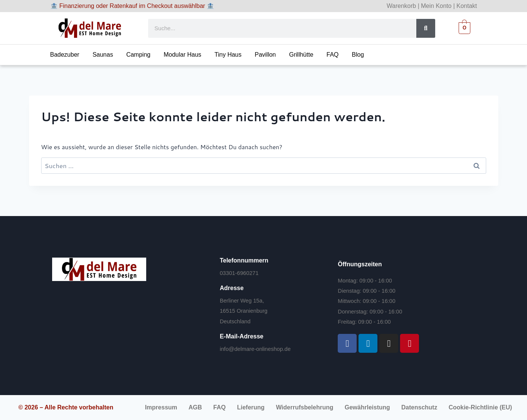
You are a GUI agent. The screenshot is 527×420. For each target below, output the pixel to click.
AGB (195, 407)
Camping (138, 55)
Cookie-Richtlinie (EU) (480, 407)
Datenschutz (419, 407)
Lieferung (251, 407)
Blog (358, 55)
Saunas (103, 55)
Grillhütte (301, 55)
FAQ (332, 55)
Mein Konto (436, 6)
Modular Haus (182, 55)
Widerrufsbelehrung (304, 407)
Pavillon (265, 55)
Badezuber (65, 55)
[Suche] (426, 28)
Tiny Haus (228, 55)
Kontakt (467, 6)
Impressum (161, 407)
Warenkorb (402, 6)
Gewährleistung (367, 407)
